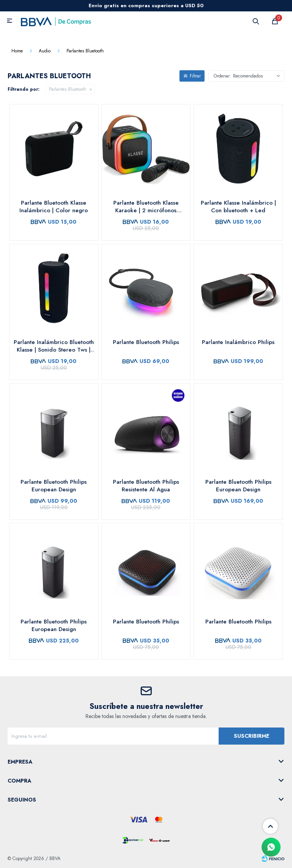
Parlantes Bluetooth (68, 89)
